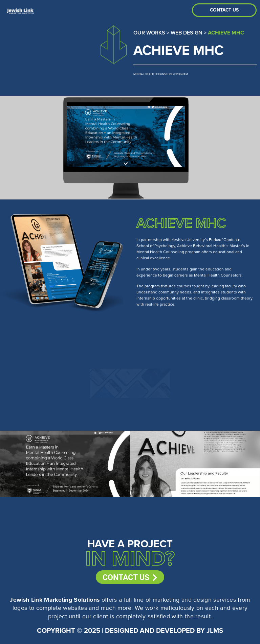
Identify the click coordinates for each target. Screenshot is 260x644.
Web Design (187, 33)
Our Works (149, 33)
